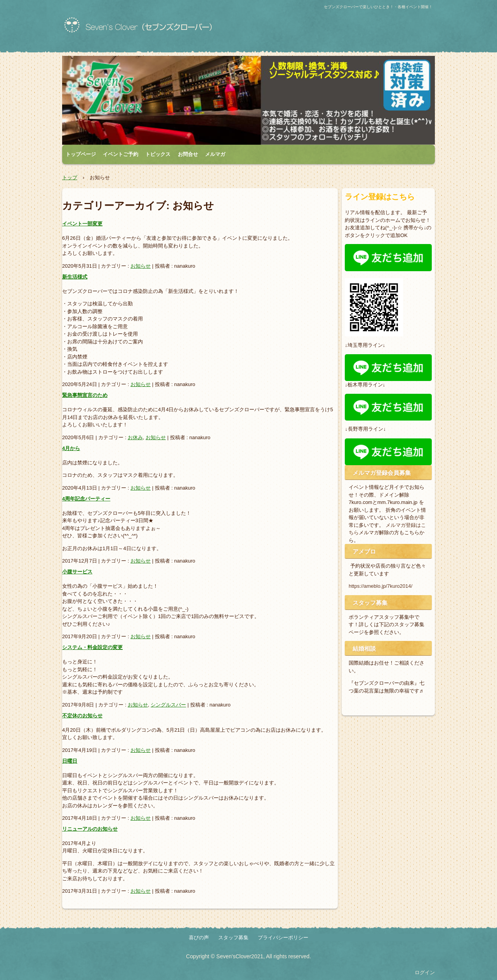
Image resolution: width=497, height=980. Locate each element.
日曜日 (70, 761)
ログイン (425, 972)
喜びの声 (199, 938)
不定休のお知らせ (82, 716)
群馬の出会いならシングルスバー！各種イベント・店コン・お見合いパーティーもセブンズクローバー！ (153, 28)
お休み (135, 437)
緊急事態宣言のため (85, 395)
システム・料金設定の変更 (92, 647)
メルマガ (215, 154)
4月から (71, 448)
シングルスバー (168, 705)
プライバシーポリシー (283, 938)
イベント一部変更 (82, 224)
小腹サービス (77, 572)
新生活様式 (75, 277)
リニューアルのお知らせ (90, 829)
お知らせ (141, 266)
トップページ (81, 154)
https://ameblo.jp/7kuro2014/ (381, 586)
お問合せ (188, 154)
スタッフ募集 (233, 938)
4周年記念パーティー (86, 499)
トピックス (158, 154)
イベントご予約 (121, 154)
